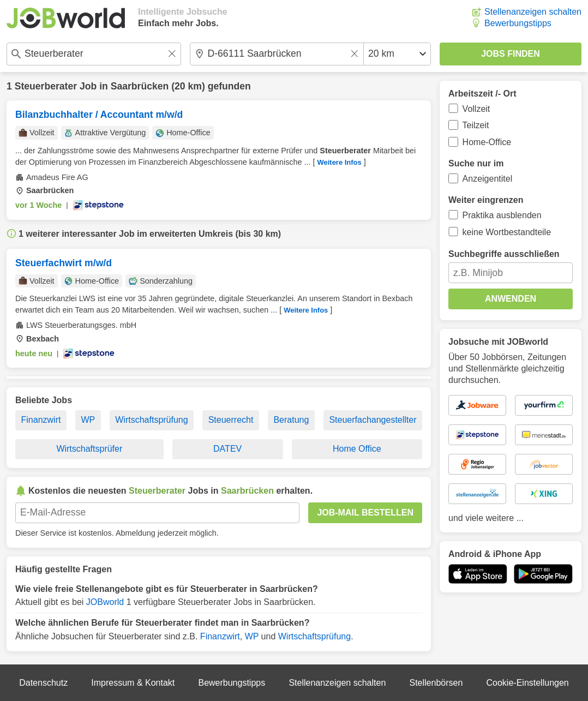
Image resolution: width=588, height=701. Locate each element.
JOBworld (105, 602)
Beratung (291, 420)
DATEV (227, 449)
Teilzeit (476, 125)
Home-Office (487, 142)
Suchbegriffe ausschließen (504, 254)
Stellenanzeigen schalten (533, 12)
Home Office (357, 449)
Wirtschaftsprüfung (151, 420)
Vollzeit (476, 109)
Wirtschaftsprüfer (89, 449)
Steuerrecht (231, 420)
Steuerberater (46, 86)
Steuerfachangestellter (373, 420)
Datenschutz (43, 683)
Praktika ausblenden (502, 215)
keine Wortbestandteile (507, 232)
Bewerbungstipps (518, 23)
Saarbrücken (140, 86)
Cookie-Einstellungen (528, 683)
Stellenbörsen (436, 683)
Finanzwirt (41, 420)
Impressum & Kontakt (133, 683)
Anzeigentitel (488, 179)
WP (88, 420)
